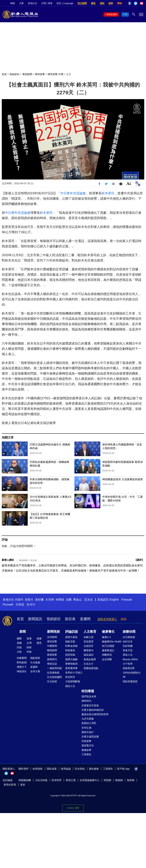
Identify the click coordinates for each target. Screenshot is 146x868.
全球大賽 (35, 671)
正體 (44, 3)
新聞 (23, 632)
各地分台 (32, 3)
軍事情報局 (71, 664)
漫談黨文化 (88, 745)
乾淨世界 (57, 780)
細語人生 (70, 686)
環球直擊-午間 (55, 74)
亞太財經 (52, 681)
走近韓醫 (107, 659)
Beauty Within (130, 659)
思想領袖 (70, 655)
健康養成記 (108, 650)
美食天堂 (128, 650)
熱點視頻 (35, 658)
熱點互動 (70, 642)
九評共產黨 (88, 719)
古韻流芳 (89, 646)
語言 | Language (65, 3)
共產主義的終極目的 (93, 710)
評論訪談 (72, 632)
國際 (19, 639)
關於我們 (23, 769)
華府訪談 (52, 664)
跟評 (139, 560)
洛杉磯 (39, 600)
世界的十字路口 (74, 673)
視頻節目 (14, 74)
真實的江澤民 (89, 723)
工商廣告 (86, 754)
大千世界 (128, 664)
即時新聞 (22, 663)
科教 (29, 652)
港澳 (29, 639)
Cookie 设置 (73, 808)
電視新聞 (27, 74)
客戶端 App (123, 769)
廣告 (93, 3)
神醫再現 (107, 655)
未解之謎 (89, 637)
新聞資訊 (35, 619)
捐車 (111, 3)
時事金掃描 (71, 646)
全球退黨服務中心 (90, 780)
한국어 (31, 604)
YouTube (142, 3)
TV (126, 14)
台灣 (29, 643)
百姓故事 (86, 741)
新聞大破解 (71, 659)
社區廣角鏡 (53, 673)
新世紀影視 (10, 785)
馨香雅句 (89, 650)
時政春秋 (70, 650)
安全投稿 (80, 769)
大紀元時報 (41, 780)
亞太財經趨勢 (54, 677)
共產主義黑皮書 (90, 737)
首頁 (4, 74)
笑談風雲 (89, 642)
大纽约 (19, 600)
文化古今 (89, 664)
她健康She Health (112, 642)
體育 (39, 643)
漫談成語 (89, 655)
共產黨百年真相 (90, 705)
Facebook (130, 3)
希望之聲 (71, 780)
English (114, 600)
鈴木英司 (108, 193)
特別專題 (88, 691)
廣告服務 (94, 769)
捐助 (102, 3)
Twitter (136, 3)
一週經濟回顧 (54, 668)
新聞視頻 (53, 632)
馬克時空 (70, 677)
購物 (120, 3)
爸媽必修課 (90, 659)
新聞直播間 (112, 14)
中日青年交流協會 (73, 193)
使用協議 (66, 769)
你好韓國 (128, 646)
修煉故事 (86, 750)
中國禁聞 (52, 646)
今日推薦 (35, 663)
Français (127, 600)
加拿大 (29, 600)
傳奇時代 (86, 701)
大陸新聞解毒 (73, 681)
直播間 (85, 619)
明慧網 (107, 780)
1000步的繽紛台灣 (132, 675)
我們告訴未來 (89, 696)
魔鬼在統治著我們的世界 (95, 714)
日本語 (20, 604)
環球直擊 (40, 74)
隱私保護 (52, 769)
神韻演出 (22, 671)
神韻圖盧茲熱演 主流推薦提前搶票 (122, 479)
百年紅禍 (86, 728)
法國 (69, 600)
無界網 (131, 780)
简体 (50, 3)
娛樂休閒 (129, 632)
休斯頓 (60, 600)
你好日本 (128, 642)
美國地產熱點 (91, 668)
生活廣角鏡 (129, 637)
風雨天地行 (88, 732)
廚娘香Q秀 (129, 668)
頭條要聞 (22, 658)
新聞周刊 (52, 659)
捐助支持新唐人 (107, 619)
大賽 (21, 3)
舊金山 (77, 600)
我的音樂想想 (130, 681)
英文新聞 (82, 3)
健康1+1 (107, 637)
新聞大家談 (71, 637)
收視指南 (38, 769)
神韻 (13, 3)
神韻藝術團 (25, 780)
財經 (29, 647)
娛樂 (39, 639)
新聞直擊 (52, 655)
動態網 (119, 780)
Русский (8, 604)
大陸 (19, 652)
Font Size (129, 183)
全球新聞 (52, 637)
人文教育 (90, 632)
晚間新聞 (52, 650)
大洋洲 (50, 600)
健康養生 (108, 632)
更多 (23, 785)
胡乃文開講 (108, 646)
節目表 (70, 619)
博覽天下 (22, 667)
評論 (19, 647)
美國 (19, 643)
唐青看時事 (71, 668)
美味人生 (128, 655)
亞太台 (89, 600)
